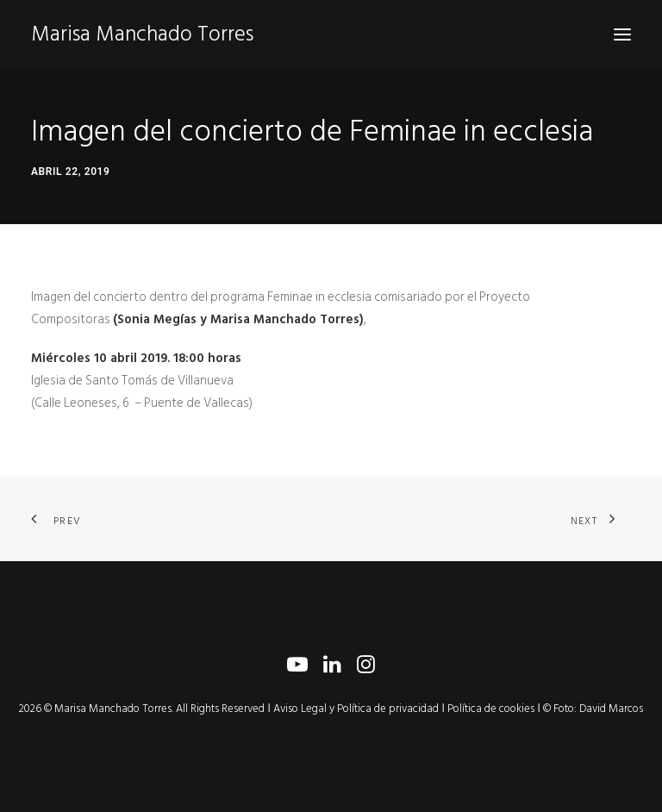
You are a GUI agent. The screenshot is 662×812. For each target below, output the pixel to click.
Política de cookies (491, 709)
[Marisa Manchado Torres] (142, 34)
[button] (622, 34)
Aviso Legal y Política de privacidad (356, 709)
